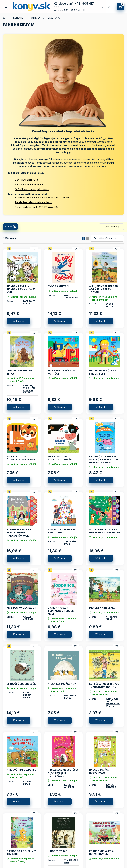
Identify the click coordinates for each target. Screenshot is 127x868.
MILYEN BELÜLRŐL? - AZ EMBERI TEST (104, 372)
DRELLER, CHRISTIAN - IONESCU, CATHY (30, 389)
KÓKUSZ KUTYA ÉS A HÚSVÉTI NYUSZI (101, 853)
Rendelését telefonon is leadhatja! (33, 202)
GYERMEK (35, 18)
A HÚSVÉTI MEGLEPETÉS (21, 770)
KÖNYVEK (18, 18)
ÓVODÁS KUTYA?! (58, 286)
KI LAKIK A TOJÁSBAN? (62, 684)
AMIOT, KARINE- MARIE (28, 695)
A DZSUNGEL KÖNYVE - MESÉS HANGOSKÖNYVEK (105, 531)
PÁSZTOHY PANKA (29, 302)
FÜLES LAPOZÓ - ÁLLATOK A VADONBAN (21, 458)
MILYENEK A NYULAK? (102, 608)
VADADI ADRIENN (28, 618)
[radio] (88, 238)
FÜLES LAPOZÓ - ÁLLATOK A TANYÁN (60, 458)
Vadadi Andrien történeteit (29, 185)
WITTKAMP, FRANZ (112, 618)
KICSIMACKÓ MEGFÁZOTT (22, 608)
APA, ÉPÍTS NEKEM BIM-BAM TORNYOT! (62, 531)
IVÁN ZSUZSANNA (71, 296)
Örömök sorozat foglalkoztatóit (32, 189)
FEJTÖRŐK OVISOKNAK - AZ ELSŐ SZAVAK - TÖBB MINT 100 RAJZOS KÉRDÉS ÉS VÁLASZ (104, 461)
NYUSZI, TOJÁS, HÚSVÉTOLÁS (99, 771)
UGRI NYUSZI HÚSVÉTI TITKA (20, 372)
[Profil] (110, 7)
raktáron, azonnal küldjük (23, 297)
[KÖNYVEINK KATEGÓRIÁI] (6, 7)
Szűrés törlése (110, 227)
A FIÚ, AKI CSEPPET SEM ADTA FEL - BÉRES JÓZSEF (104, 289)
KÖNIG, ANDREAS (69, 786)
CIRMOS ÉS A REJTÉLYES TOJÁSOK (22, 853)
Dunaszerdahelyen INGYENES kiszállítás (37, 207)
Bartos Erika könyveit (26, 180)
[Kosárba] (19, 321)
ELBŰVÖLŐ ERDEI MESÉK (21, 684)
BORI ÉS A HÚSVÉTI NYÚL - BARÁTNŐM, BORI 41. (104, 685)
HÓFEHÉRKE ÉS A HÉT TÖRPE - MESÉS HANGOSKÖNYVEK (20, 532)
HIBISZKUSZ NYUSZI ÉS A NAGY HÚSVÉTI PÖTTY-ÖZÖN (63, 773)
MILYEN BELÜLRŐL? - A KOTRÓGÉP (61, 372)
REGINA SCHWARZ (111, 786)
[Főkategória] (4, 18)
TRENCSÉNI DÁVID (70, 543)
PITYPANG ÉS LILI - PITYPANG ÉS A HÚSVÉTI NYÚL (21, 289)
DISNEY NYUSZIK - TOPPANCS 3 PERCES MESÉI (61, 611)
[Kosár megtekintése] (120, 7)
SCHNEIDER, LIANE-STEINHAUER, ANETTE (113, 702)
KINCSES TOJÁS (58, 851)
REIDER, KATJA (27, 783)
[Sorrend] (107, 238)
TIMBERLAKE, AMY (71, 861)
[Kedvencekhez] (34, 249)
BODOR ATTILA (109, 305)
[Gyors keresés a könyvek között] (101, 7)
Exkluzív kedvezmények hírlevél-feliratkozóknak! (42, 198)
